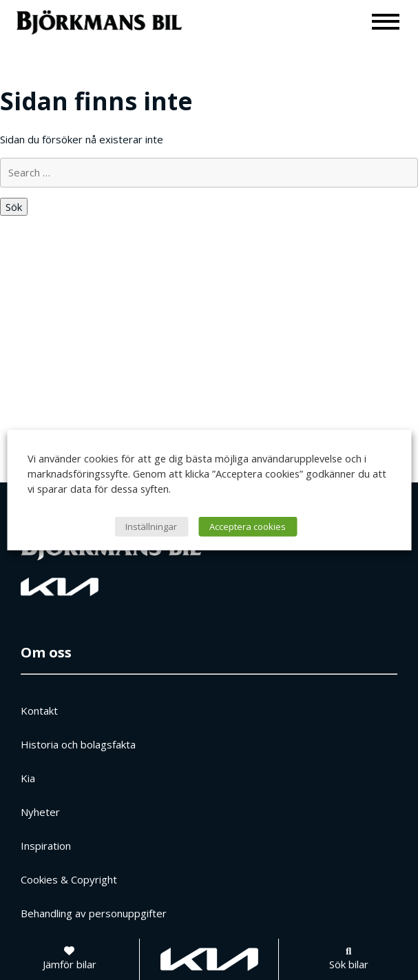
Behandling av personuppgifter (94, 913)
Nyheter (40, 812)
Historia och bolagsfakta (78, 744)
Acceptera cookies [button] (248, 527)
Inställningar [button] (151, 527)
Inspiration (46, 846)
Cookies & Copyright (69, 879)
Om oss (46, 652)
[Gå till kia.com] (209, 959)
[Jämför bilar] (70, 959)
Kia (28, 778)
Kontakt (39, 711)
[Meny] (386, 21)
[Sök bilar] (349, 959)
